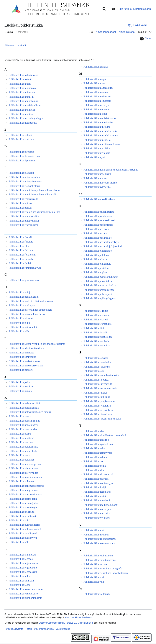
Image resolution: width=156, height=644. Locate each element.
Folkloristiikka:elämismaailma (24, 177)
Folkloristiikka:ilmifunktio (22, 357)
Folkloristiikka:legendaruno (23, 568)
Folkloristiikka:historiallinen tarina (27, 314)
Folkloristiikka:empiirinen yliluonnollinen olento (34, 190)
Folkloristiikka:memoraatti (97, 101)
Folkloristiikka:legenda (21, 559)
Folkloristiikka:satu (94, 371)
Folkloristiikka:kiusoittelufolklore (26, 477)
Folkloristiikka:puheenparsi (98, 294)
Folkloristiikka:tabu (94, 431)
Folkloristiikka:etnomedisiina (24, 216)
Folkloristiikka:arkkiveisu (22, 110)
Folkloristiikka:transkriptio (97, 509)
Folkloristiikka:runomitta (97, 346)
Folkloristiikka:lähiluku (96, 67)
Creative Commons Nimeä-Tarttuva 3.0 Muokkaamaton (66, 623)
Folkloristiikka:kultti (19, 521)
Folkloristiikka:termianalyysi (99, 483)
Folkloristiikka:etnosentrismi (24, 225)
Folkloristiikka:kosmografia (23, 503)
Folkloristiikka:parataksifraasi (99, 220)
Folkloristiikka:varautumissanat (100, 560)
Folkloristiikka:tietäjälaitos (97, 492)
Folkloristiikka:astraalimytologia (26, 118)
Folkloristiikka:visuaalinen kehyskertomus (106, 573)
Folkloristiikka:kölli (19, 542)
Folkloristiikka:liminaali (21, 581)
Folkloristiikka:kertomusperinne (25, 464)
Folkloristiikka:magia (95, 79)
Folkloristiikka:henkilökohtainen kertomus (31, 301)
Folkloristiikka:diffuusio (21, 152)
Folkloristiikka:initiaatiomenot (24, 361)
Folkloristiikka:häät (19, 331)
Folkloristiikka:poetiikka (96, 268)
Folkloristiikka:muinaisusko (98, 123)
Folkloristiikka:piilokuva (96, 255)
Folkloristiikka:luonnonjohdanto (25, 598)
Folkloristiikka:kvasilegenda (23, 534)
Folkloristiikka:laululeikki (22, 555)
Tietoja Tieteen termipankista (39, 629)
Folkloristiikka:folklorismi (22, 255)
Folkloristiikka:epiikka (20, 203)
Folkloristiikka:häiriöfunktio (23, 327)
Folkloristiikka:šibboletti (96, 380)
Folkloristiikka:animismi (21, 97)
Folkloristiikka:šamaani (96, 358)
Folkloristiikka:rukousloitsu (98, 337)
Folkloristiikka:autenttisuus (23, 123)
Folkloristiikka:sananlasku (97, 362)
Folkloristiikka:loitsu (19, 585)
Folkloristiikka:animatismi (22, 92)
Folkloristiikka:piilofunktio (98, 251)
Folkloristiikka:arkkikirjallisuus (25, 105)
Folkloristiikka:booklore (21, 139)
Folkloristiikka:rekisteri (96, 320)
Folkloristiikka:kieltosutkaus (23, 468)
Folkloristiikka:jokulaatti (21, 387)
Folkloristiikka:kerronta (21, 442)
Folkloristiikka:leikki (19, 576)
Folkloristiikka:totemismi (97, 500)
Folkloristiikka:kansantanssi (23, 425)
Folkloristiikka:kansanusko (23, 429)
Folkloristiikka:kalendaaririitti (24, 403)
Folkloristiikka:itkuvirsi (21, 370)
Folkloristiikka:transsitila (97, 513)
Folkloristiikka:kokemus (21, 481)
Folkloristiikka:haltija (20, 292)
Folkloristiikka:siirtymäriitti (98, 384)
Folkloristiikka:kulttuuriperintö (25, 529)
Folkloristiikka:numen (95, 178)
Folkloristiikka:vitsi (94, 577)
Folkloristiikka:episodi (20, 208)
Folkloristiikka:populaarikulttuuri (101, 277)
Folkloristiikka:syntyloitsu (97, 406)
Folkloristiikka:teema (95, 466)
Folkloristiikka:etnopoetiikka (24, 221)
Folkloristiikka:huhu (19, 323)
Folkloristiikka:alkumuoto (22, 88)
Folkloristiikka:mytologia (97, 153)
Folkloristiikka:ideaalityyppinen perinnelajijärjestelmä (37, 344)
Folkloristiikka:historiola (21, 318)
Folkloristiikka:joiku (19, 382)
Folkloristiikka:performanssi (98, 225)
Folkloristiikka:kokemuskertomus (26, 486)
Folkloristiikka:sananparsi (97, 367)
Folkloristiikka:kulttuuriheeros (24, 525)
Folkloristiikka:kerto (19, 455)
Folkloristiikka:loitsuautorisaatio (26, 589)
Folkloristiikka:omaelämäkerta (99, 199)
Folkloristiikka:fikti (19, 246)
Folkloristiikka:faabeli (20, 237)
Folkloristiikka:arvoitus (21, 114)
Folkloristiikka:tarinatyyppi (98, 453)
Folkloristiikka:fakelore (21, 242)
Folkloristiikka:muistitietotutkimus (102, 144)
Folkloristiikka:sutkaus (95, 393)
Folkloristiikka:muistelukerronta (100, 131)
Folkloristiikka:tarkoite (95, 457)
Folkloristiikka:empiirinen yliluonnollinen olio (33, 195)
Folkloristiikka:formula (21, 259)
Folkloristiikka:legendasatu (23, 572)
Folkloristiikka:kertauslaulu (23, 451)
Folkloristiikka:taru (93, 462)
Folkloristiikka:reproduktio (98, 324)
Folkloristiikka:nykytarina (97, 187)
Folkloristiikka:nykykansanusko (100, 183)
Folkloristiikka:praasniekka (98, 281)
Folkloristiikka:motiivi (95, 114)
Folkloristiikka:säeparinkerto (98, 410)
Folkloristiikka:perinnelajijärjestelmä (103, 246)
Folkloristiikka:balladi (20, 135)
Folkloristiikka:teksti (94, 470)
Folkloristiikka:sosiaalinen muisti (101, 388)
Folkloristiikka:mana (94, 83)
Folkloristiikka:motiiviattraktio (100, 118)
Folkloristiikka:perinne (95, 233)
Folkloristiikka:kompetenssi (23, 490)
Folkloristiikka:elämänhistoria (24, 186)
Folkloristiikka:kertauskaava (23, 447)
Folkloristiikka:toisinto (95, 496)
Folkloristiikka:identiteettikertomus (27, 348)
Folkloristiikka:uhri (94, 530)
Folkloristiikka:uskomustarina (99, 543)
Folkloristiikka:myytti (95, 157)
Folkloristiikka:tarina (94, 448)
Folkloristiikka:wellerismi (97, 594)
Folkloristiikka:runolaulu (96, 341)
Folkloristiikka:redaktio (96, 311)
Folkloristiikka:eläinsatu (21, 173)
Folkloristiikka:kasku (20, 434)
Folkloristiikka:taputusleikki (98, 444)
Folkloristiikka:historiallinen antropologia (30, 310)
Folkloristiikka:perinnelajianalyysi (101, 242)
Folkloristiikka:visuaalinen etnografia (103, 569)
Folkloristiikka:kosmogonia (23, 499)
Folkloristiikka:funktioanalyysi (25, 268)
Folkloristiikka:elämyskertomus (25, 182)
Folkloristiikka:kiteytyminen (23, 473)
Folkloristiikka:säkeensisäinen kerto (102, 419)
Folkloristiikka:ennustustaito (23, 199)
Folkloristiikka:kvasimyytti (23, 538)
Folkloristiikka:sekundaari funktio (101, 375)
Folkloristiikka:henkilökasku (23, 297)
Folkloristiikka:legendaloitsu (23, 563)
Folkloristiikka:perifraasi (96, 229)
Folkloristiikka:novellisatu (97, 174)
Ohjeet (145, 39)
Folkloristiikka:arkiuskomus (23, 101)
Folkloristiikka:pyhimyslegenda (100, 298)
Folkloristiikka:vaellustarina (98, 556)
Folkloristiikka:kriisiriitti (21, 512)
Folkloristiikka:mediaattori (97, 97)
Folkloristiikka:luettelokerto (23, 594)
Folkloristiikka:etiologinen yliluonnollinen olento (34, 212)
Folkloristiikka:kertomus (21, 460)
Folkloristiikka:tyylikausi (97, 518)
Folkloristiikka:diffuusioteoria (24, 156)
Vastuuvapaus (63, 629)
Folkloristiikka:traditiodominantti (101, 505)
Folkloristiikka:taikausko (96, 440)
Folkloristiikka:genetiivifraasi (24, 280)
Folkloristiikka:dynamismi (22, 161)
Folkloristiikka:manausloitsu (98, 88)
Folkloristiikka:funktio (20, 263)
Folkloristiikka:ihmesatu (21, 353)
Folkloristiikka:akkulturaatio (23, 75)
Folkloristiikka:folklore (21, 250)
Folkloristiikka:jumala (20, 391)
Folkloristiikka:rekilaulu (96, 315)
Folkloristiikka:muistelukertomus (101, 136)
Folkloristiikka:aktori (20, 84)
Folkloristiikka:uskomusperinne (100, 539)
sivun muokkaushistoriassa (78, 617)
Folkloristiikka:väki (94, 582)
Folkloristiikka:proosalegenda (99, 290)
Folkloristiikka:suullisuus (97, 397)
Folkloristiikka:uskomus (96, 535)
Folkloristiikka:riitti (94, 328)
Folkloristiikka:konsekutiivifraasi (26, 495)
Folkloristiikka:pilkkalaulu (97, 264)
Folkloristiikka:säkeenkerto (98, 414)
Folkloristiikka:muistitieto (97, 140)
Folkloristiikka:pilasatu (96, 259)
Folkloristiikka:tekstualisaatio (99, 475)
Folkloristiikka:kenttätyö (21, 438)
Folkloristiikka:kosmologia (23, 508)
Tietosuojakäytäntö (14, 629)
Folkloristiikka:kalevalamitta (24, 408)
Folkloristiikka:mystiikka (97, 149)
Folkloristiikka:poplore (95, 272)
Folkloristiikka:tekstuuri (96, 479)
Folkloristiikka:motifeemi (97, 110)
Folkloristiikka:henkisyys (22, 305)
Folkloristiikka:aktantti (20, 79)
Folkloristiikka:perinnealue (98, 238)
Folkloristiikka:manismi (96, 92)
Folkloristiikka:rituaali (95, 333)
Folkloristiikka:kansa (19, 416)
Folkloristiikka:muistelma (97, 127)
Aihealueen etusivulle (16, 46)
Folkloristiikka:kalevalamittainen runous (30, 412)
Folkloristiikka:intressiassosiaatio (26, 366)
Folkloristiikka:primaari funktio (100, 285)
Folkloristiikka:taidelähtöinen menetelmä (105, 435)
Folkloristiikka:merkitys (96, 105)
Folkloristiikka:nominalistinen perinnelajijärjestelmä (111, 170)
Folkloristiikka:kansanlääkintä (24, 421)
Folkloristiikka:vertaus (95, 564)
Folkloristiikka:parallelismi (98, 216)
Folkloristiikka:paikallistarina (99, 212)
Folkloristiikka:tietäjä (95, 487)
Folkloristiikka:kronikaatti (22, 516)
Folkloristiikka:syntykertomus (99, 401)
